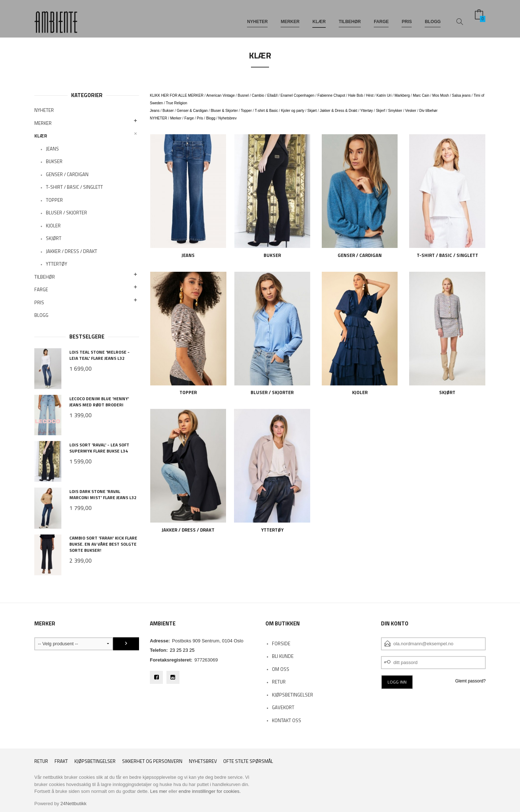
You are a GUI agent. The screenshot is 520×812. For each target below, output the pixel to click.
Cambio (258, 95)
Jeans (155, 111)
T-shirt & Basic (266, 111)
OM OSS (281, 669)
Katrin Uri (384, 95)
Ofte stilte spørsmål (248, 761)
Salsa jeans (461, 95)
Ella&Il (272, 95)
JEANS (52, 149)
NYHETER (257, 17)
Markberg (402, 95)
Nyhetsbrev (228, 118)
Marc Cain (421, 95)
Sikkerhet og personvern (152, 761)
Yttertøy (367, 111)
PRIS (407, 17)
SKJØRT (54, 238)
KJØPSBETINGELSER (292, 695)
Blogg (211, 118)
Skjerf (381, 111)
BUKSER (54, 161)
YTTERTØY (57, 264)
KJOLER (53, 226)
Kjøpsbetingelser (95, 761)
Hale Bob (356, 95)
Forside (281, 643)
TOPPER (54, 200)
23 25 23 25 (182, 650)
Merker (176, 118)
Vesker (411, 111)
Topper (246, 111)
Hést (370, 95)
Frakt (61, 761)
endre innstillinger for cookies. (210, 791)
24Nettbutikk (73, 804)
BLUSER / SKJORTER (66, 213)
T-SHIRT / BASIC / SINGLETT (74, 187)
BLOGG (433, 17)
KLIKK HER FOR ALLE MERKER (177, 95)
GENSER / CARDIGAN (67, 174)
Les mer (159, 791)
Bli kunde (283, 656)
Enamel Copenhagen (298, 95)
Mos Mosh (441, 95)
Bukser (168, 111)
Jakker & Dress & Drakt (338, 111)
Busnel (243, 95)
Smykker (395, 111)
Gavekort (283, 707)
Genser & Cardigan (192, 111)
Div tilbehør (428, 111)
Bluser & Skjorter (224, 111)
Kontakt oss (287, 720)
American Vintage (220, 95)
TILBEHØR (350, 17)
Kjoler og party (292, 111)
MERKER (290, 17)
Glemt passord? (470, 681)
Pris (200, 118)
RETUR (279, 682)
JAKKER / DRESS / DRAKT (71, 251)
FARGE (381, 17)
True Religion (176, 103)
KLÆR (319, 17)
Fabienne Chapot (331, 95)
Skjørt (312, 111)
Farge (189, 118)
